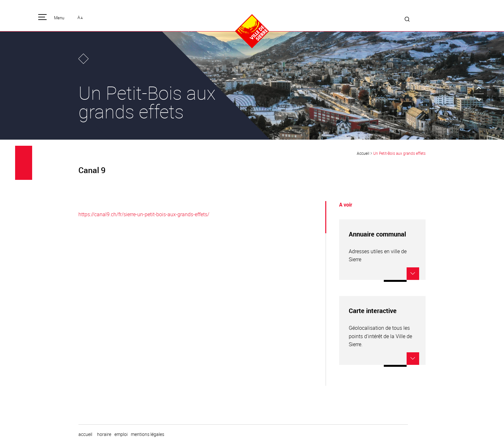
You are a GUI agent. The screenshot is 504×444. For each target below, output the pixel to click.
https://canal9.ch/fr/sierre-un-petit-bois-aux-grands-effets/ (144, 214)
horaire (104, 434)
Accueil (363, 153)
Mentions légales (148, 434)
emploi (121, 434)
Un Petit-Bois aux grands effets (399, 153)
